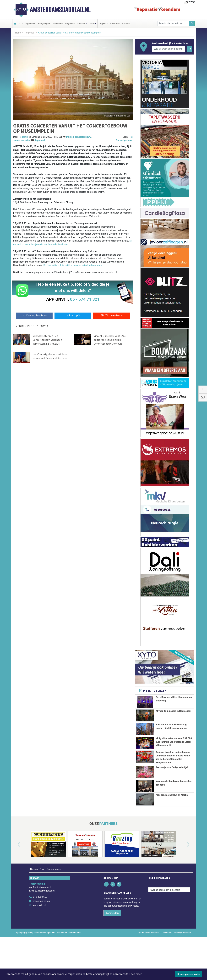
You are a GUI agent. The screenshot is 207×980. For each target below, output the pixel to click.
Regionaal (70, 24)
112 (21, 24)
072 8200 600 (40, 938)
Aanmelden (112, 954)
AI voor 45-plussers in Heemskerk (173, 711)
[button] (15, 886)
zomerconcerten (22, 140)
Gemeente (58, 24)
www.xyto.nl (39, 946)
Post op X (73, 316)
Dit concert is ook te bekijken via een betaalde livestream (73, 265)
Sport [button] (92, 24)
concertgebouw (83, 137)
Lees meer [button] (136, 974)
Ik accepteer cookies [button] (189, 974)
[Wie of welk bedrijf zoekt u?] (168, 49)
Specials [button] (81, 24)
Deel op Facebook (34, 316)
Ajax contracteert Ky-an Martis (172, 836)
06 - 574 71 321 (85, 299)
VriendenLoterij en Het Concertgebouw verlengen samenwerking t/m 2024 (47, 340)
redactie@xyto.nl (42, 942)
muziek (70, 137)
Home (18, 33)
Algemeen (30, 24)
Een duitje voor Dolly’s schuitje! (172, 807)
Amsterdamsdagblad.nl (60, 10)
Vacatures (115, 24)
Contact (126, 24)
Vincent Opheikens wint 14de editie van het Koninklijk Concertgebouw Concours (110, 340)
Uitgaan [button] (102, 24)
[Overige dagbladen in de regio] (169, 931)
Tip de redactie (112, 316)
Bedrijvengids (44, 24)
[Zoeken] (192, 24)
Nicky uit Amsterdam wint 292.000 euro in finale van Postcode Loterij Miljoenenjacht (174, 751)
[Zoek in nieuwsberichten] (173, 24)
